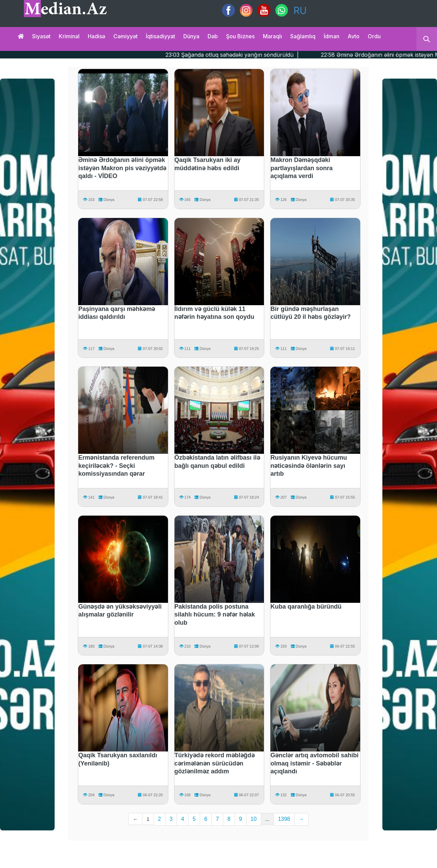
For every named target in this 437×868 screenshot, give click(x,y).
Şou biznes (240, 36)
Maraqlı (272, 36)
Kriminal (69, 36)
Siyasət (41, 36)
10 (254, 819)
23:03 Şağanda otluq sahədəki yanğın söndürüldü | (255, 55)
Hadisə (96, 36)
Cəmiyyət (125, 36)
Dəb (213, 36)
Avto (354, 36)
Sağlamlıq (303, 36)
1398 (284, 819)
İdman (332, 36)
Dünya (191, 36)
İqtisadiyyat (160, 36)
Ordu (374, 36)
